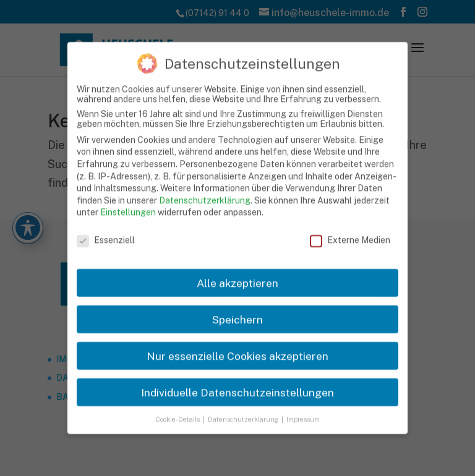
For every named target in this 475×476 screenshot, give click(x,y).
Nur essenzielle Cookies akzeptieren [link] (237, 346)
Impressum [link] (303, 409)
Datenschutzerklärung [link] (205, 190)
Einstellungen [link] (128, 203)
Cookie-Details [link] (178, 409)
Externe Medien (350, 231)
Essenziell (106, 231)
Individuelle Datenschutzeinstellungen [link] (237, 382)
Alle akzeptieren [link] (237, 273)
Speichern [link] (237, 309)
